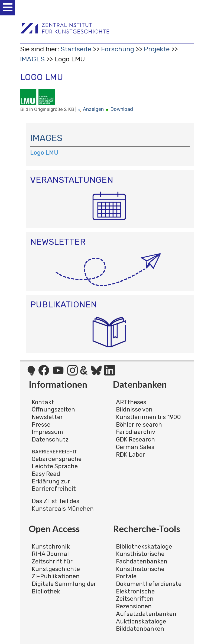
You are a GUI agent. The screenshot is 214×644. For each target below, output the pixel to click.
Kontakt (43, 402)
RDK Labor (130, 455)
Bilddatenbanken (140, 629)
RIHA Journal (50, 554)
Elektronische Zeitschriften (135, 595)
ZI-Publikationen (56, 576)
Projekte (157, 49)
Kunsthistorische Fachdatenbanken (142, 558)
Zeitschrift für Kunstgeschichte (56, 565)
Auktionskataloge (141, 621)
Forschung (118, 49)
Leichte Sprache (55, 466)
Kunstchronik (51, 547)
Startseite (76, 49)
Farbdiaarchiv (136, 432)
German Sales (135, 447)
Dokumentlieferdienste (149, 584)
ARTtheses (131, 402)
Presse (41, 425)
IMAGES (32, 59)
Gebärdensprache (57, 459)
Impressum (47, 432)
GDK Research (135, 439)
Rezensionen (134, 606)
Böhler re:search (139, 425)
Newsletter (47, 417)
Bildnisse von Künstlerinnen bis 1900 (148, 413)
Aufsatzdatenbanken (146, 614)
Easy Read (46, 474)
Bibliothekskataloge (144, 547)
